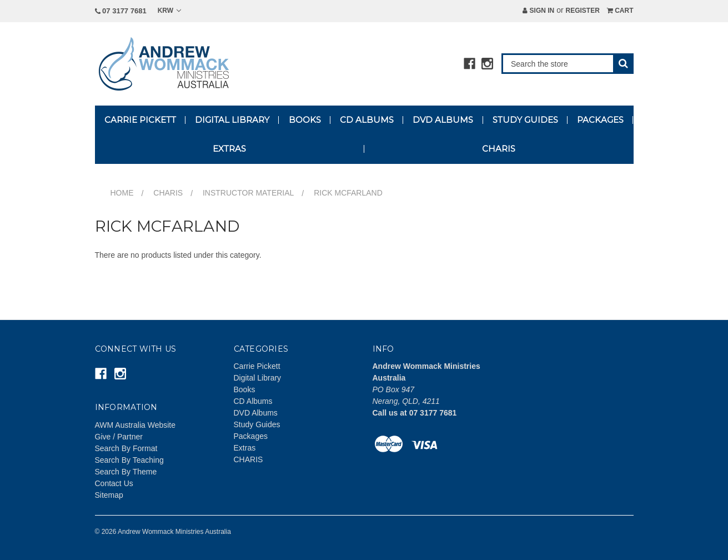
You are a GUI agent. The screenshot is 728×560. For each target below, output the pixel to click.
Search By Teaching (129, 460)
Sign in (538, 11)
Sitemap (109, 495)
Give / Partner (119, 437)
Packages (600, 120)
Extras (229, 149)
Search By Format (126, 448)
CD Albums (367, 120)
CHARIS (499, 149)
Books (305, 120)
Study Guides (525, 120)
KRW (170, 11)
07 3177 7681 (121, 11)
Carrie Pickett (140, 120)
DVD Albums (443, 120)
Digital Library (232, 120)
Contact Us (114, 483)
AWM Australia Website (135, 425)
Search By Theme (126, 472)
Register (582, 11)
